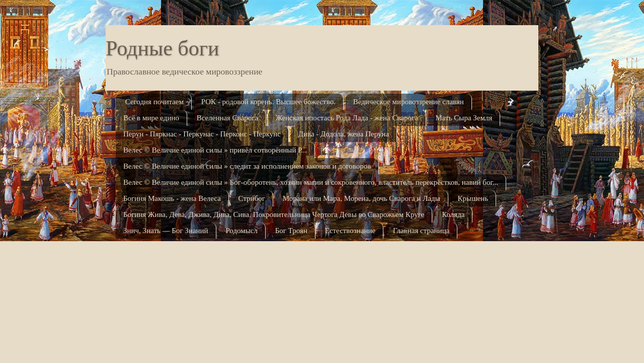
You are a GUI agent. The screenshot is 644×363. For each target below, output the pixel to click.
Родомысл (242, 231)
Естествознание (350, 231)
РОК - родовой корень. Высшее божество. (268, 102)
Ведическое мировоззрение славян (409, 102)
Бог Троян (291, 231)
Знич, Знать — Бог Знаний (166, 231)
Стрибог (252, 198)
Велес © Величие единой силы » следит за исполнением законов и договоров (247, 166)
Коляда (453, 214)
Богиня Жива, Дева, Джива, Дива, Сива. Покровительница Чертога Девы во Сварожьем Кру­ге (274, 214)
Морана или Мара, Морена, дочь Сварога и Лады (361, 198)
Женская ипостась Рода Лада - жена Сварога (347, 118)
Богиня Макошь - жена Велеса (172, 198)
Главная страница (421, 231)
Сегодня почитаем (154, 102)
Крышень (473, 198)
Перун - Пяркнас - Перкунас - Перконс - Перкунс (202, 134)
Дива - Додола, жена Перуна (344, 134)
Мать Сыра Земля (464, 118)
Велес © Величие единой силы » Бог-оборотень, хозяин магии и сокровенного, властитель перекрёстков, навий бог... (311, 182)
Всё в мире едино (151, 118)
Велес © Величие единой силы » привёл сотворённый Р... (215, 150)
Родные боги (162, 48)
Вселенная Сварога (227, 118)
